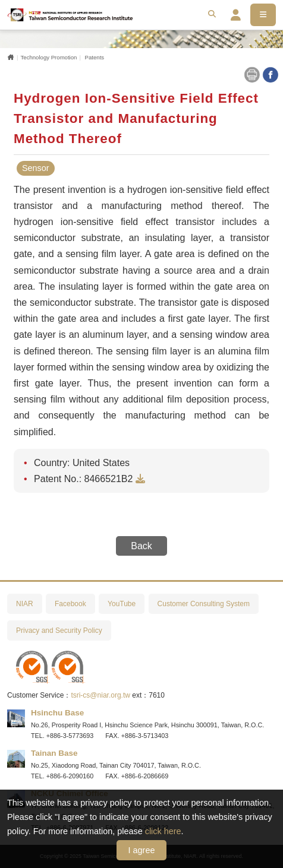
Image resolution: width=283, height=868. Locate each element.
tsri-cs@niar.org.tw (100, 695)
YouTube (122, 604)
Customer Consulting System (204, 604)
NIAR (25, 604)
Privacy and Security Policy (59, 631)
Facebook (70, 604)
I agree (142, 850)
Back (141, 546)
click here (163, 831)
